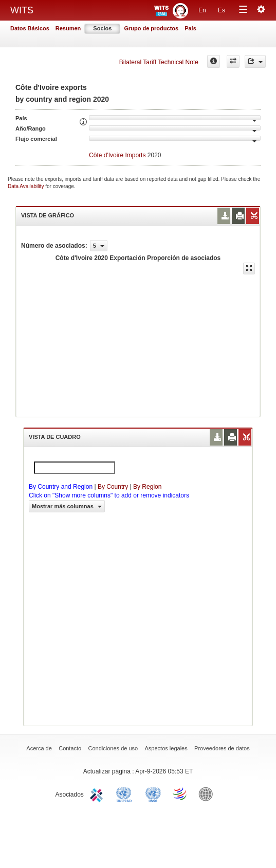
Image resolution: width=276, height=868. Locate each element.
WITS (22, 10)
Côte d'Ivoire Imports (117, 155)
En (202, 10)
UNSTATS (153, 793)
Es (222, 10)
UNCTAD (126, 793)
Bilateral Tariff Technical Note (159, 62)
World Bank (208, 793)
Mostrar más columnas (67, 506)
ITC (98, 793)
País (190, 28)
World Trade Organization (180, 793)
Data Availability (26, 186)
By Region (147, 487)
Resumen (68, 28)
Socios (102, 28)
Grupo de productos (151, 28)
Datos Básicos (30, 28)
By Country (113, 487)
